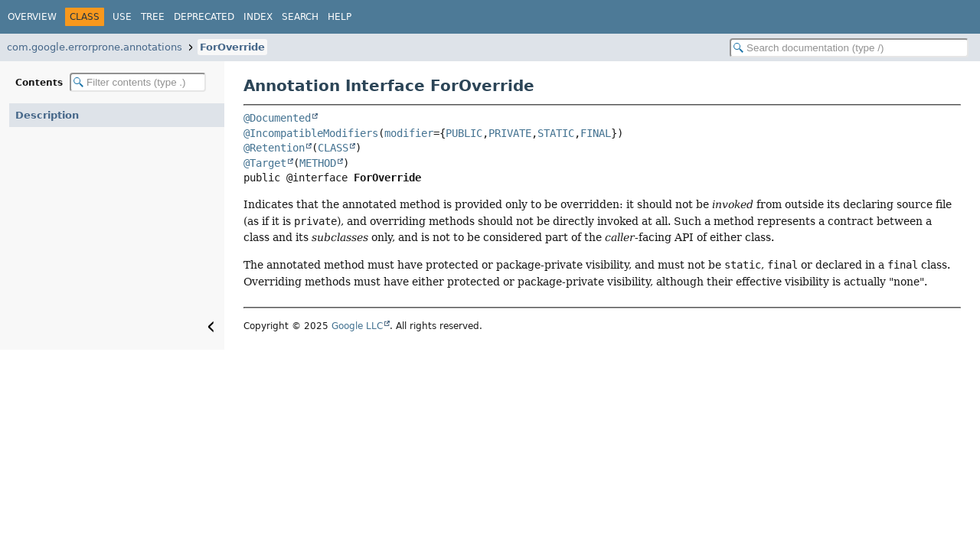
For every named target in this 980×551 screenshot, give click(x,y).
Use (122, 17)
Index (258, 17)
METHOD (318, 163)
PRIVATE (510, 133)
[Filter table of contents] (138, 82)
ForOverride (232, 47)
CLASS (333, 148)
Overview (32, 17)
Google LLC (357, 326)
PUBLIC (464, 133)
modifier (409, 133)
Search (300, 17)
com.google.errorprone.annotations (95, 47)
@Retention (274, 148)
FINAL (596, 133)
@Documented (277, 118)
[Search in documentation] (849, 48)
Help (340, 17)
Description (47, 115)
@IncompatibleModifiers (311, 133)
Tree (153, 17)
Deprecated (204, 17)
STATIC (556, 133)
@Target (265, 163)
